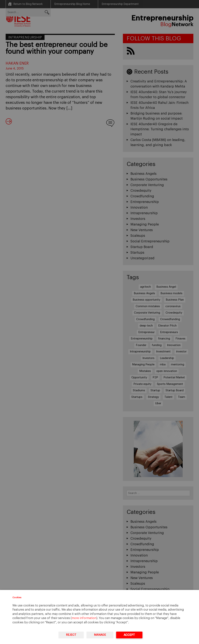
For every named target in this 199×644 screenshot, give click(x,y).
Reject (71, 635)
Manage (100, 635)
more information (84, 618)
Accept (129, 635)
